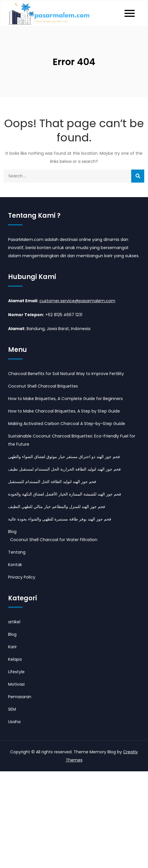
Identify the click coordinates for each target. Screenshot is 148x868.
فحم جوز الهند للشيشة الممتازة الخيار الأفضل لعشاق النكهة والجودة (65, 494)
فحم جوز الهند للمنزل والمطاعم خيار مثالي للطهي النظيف (57, 507)
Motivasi (16, 684)
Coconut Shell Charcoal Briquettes (43, 386)
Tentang (17, 552)
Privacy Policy (22, 577)
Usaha (14, 722)
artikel (14, 622)
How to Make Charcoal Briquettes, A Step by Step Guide (64, 411)
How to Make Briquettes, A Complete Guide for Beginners (65, 399)
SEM (12, 709)
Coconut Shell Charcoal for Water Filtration (54, 540)
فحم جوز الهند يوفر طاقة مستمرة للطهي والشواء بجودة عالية (60, 519)
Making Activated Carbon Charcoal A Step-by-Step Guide (67, 424)
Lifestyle (16, 672)
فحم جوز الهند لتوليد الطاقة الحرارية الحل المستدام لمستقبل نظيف (64, 469)
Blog (12, 532)
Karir (12, 647)
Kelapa (15, 659)
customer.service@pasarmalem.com (77, 301)
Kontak (15, 565)
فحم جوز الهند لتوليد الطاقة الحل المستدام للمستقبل (52, 482)
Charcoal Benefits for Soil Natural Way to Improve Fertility (66, 374)
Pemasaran (20, 697)
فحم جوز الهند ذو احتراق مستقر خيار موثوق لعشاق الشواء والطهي (64, 457)
